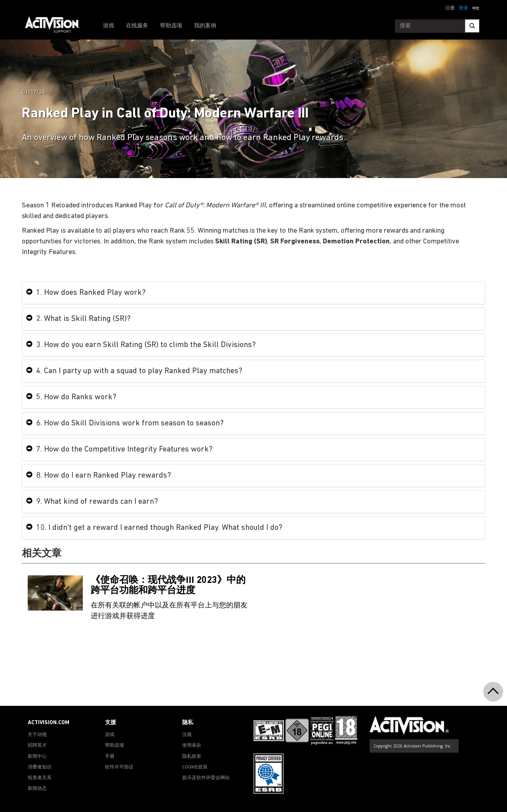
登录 (463, 8)
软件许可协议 (119, 767)
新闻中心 (37, 757)
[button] (476, 8)
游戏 (109, 26)
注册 (450, 8)
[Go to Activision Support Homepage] (56, 26)
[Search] (472, 26)
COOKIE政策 (195, 767)
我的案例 (205, 26)
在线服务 (137, 26)
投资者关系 (40, 778)
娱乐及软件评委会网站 (206, 778)
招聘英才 (37, 746)
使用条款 (192, 746)
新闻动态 (37, 789)
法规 (187, 735)
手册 (110, 757)
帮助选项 (171, 26)
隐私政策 (192, 757)
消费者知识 (40, 767)
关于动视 (37, 735)
